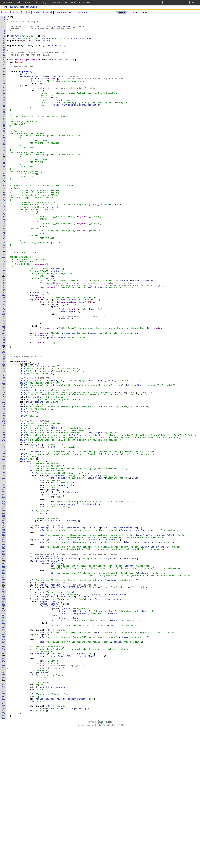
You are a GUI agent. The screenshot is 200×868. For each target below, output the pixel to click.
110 (4, 328)
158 (4, 465)
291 (4, 844)
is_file (48, 724)
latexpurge (40, 314)
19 (5, 69)
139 (4, 411)
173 (4, 508)
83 (5, 251)
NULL (143, 702)
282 (4, 819)
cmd (42, 576)
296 (4, 858)
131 (4, 388)
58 (5, 180)
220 (4, 642)
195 (4, 570)
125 (4, 371)
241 (4, 702)
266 (4, 773)
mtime (40, 263)
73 (5, 223)
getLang (99, 342)
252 (4, 733)
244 (4, 710)
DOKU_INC (73, 43)
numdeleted (37, 348)
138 (4, 408)
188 (4, 551)
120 (4, 357)
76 (5, 231)
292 (4, 847)
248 (4, 722)
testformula (38, 533)
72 (5, 220)
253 (4, 736)
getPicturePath (75, 630)
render (42, 707)
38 (5, 123)
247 (4, 719)
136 (4, 402)
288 (4, 836)
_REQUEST (37, 531)
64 (5, 197)
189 (4, 553)
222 (4, 647)
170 (4, 499)
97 (5, 291)
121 (4, 359)
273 (4, 793)
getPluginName (105, 454)
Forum (28, 2)
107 (4, 320)
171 (4, 502)
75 (5, 228)
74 (5, 225)
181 (4, 531)
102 (4, 305)
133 (4, 394)
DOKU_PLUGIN (30, 46)
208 (4, 608)
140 (4, 414)
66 (5, 203)
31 (5, 103)
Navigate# (59, 13)
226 (4, 659)
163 (4, 479)
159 (4, 468)
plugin (14, 7)
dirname (28, 51)
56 (5, 174)
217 (4, 633)
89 (5, 268)
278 (4, 807)
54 (5, 168)
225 (4, 656)
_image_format (129, 667)
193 (4, 565)
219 (4, 639)
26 (5, 89)
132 (4, 391)
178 (4, 522)
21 (5, 74)
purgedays (55, 322)
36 (5, 117)
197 (4, 576)
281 (4, 816)
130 (4, 385)
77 (5, 234)
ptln (22, 436)
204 (4, 596)
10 (5, 43)
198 (4, 579)
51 (5, 160)
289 (4, 839)
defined (16, 40)
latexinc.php (55, 51)
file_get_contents (77, 784)
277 (4, 804)
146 (4, 431)
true (65, 696)
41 (5, 131)
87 (5, 263)
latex (21, 7)
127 (4, 377)
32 (5, 106)
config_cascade (57, 402)
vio (72, 362)
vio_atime (82, 257)
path (136, 570)
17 (5, 63)
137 (4, 405)
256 (4, 744)
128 (4, 379)
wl (48, 454)
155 (4, 456)
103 (4, 308)
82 (5, 248)
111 (4, 331)
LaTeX (72, 519)
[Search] (103, 13)
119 (4, 354)
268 (4, 779)
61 (5, 188)
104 (4, 311)
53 (5, 166)
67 (5, 205)
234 (4, 682)
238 (4, 693)
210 (4, 613)
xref (4, 7)
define (45, 43)
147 (4, 434)
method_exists (31, 89)
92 (5, 277)
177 (4, 519)
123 (4, 365)
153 (4, 451)
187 (4, 548)
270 (4, 784)
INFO (37, 434)
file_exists (40, 670)
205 (4, 599)
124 (4, 368)
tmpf (33, 713)
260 (4, 756)
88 (5, 265)
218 (4, 636)
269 (4, 782)
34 (5, 111)
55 (5, 171)
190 (4, 556)
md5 (33, 665)
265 (4, 770)
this (139, 334)
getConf (60, 568)
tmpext (35, 716)
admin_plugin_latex (26, 69)
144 (4, 425)
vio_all (81, 274)
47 (5, 148)
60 (5, 186)
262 (4, 762)
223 (4, 650)
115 (4, 342)
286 (4, 830)
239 (4, 696)
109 (4, 325)
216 (4, 630)
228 (4, 665)
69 (5, 211)
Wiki (19, 2)
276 (4, 801)
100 (4, 300)
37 (5, 120)
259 (4, 753)
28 (5, 94)
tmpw (33, 710)
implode (71, 602)
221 (4, 645)
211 (4, 616)
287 (4, 833)
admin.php (31, 7)
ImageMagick (83, 519)
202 (4, 590)
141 (4, 416)
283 (4, 821)
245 (4, 713)
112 (4, 334)
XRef (73, 2)
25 (5, 86)
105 (4, 314)
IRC (37, 2)
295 (4, 856)
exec (42, 588)
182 (4, 533)
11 (5, 46)
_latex (61, 630)
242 (4, 705)
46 (5, 146)
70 (5, 214)
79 (5, 240)
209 (4, 610)
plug (33, 622)
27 (5, 91)
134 (4, 397)
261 (4, 759)
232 (4, 676)
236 (4, 687)
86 (5, 260)
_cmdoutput (54, 699)
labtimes (26, 465)
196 (4, 573)
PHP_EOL (81, 602)
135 (4, 399)
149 (4, 439)
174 (4, 511)
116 (4, 345)
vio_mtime (82, 265)
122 (4, 362)
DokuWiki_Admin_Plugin (61, 69)
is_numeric (63, 357)
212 (4, 619)
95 (5, 285)
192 (4, 562)
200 (4, 585)
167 (4, 491)
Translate (56, 2)
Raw (70, 13)
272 (4, 790)
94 (5, 282)
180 (4, 528)
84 (5, 254)
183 (4, 536)
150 (4, 442)
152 (4, 448)
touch (43, 402)
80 (5, 243)
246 (4, 716)
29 (5, 97)
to (127, 334)
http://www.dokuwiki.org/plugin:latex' (77, 123)
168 (4, 493)
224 (4, 653)
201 (4, 588)
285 (4, 827)
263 (4, 764)
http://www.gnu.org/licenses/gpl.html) (61, 29)
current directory (138, 13)
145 (4, 428)
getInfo (27, 83)
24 (5, 83)
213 (4, 622)
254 (4, 739)
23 (5, 80)
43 (5, 137)
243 (4, 707)
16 (5, 60)
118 (4, 351)
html (23, 431)
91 (5, 274)
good (122, 334)
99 (5, 297)
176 (4, 516)
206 (4, 602)
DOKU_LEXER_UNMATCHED (75, 702)
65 (5, 200)
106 (4, 317)
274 (4, 796)
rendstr (65, 730)
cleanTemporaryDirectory (72, 847)
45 (5, 143)
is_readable (40, 782)
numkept (35, 351)
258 (4, 750)
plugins (89, 43)
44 (5, 140)
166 (4, 488)
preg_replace (80, 733)
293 (4, 850)
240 (4, 699)
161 (4, 474)
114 (4, 340)
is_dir (96, 630)
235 (4, 685)
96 (5, 288)
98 (5, 294)
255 (4, 742)
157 (4, 462)
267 (4, 776)
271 (4, 787)
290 (4, 841)
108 (4, 322)
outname (35, 667)
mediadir (46, 243)
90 (5, 271)
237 (4, 690)
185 (4, 542)
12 (5, 49)
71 (5, 217)
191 (4, 559)
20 (5, 71)
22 (5, 77)
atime (40, 254)
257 (4, 747)
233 (4, 679)
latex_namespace (101, 243)
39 (5, 126)
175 (4, 513)
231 (4, 673)
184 (4, 539)
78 (5, 237)
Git (66, 2)
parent (41, 91)
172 (4, 505)
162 (4, 476)
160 (4, 471)
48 (5, 151)
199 (4, 582)
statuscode (70, 588)
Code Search (86, 2)
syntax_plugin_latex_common (61, 622)
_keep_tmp (54, 696)
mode (37, 357)
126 (4, 374)
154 (4, 454)
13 (5, 51)
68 (5, 208)
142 (4, 419)
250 (4, 727)
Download (81, 13)
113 (4, 337)
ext (56, 719)
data (33, 702)
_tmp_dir (72, 645)
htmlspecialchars (111, 542)
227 (4, 662)
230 (4, 670)
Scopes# (46, 13)
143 (4, 422)
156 (4, 459)
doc (40, 705)
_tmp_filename (118, 710)
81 (5, 245)
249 (4, 724)
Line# (35, 13)
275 (4, 799)
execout (52, 585)
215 (4, 628)
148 (4, 436)
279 (4, 810)
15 (5, 57)
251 (4, 730)
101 (4, 302)
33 (5, 109)
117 (4, 348)
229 (4, 667)
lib (82, 43)
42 (5, 134)
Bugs (45, 2)
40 (5, 128)
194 (4, 568)
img (52, 245)
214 (4, 625)
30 (5, 100)
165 (4, 485)
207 (4, 605)
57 (5, 177)
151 (4, 445)
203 (4, 593)
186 (4, 545)
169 (4, 496)
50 (5, 157)
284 (4, 824)
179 (4, 525)
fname (44, 722)
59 (5, 183)
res (42, 359)
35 (5, 114)
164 (4, 482)
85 (5, 257)
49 (5, 154)
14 (5, 54)
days (74, 357)
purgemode (55, 320)
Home (5, 13)
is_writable (40, 630)
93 (5, 280)
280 (4, 813)
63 (5, 194)
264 (4, 767)
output (20, 71)
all (39, 271)
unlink (47, 673)
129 (4, 382)
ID (31, 434)
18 (5, 66)
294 (4, 853)
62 (5, 191)
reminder (148, 334)
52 (5, 163)
